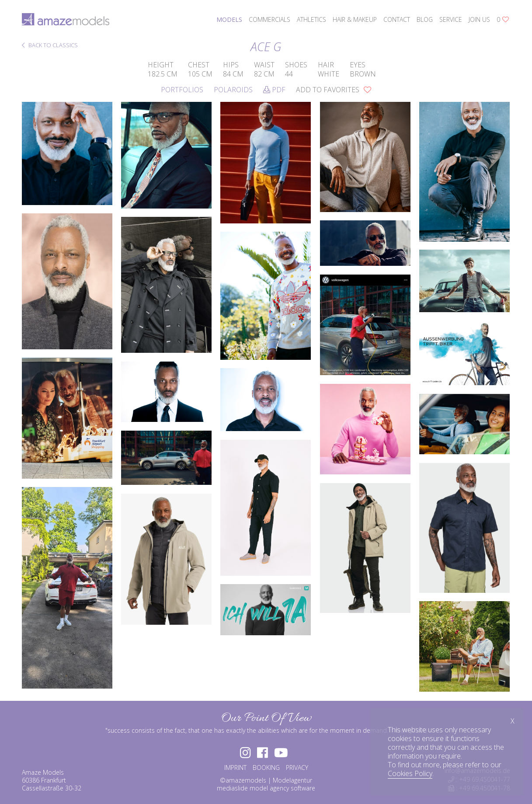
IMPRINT (235, 767)
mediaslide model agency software (266, 788)
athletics (311, 19)
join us (479, 19)
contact (397, 19)
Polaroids (233, 90)
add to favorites (334, 90)
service (451, 19)
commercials (269, 19)
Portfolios (182, 90)
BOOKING (266, 767)
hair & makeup (355, 19)
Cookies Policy (410, 773)
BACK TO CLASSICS (50, 46)
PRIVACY (297, 767)
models (229, 19)
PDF (274, 90)
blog (425, 19)
